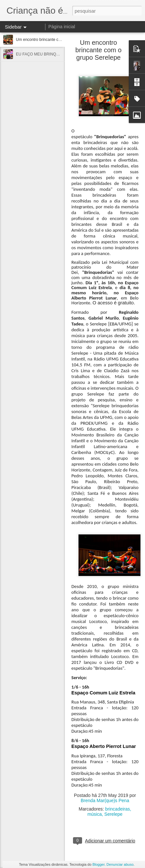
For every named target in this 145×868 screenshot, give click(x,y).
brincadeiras (117, 809)
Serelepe (114, 814)
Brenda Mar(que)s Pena (105, 801)
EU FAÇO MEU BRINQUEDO (42, 54)
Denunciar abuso (120, 864)
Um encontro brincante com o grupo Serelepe (55, 40)
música (94, 814)
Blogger (98, 864)
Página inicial (62, 27)
